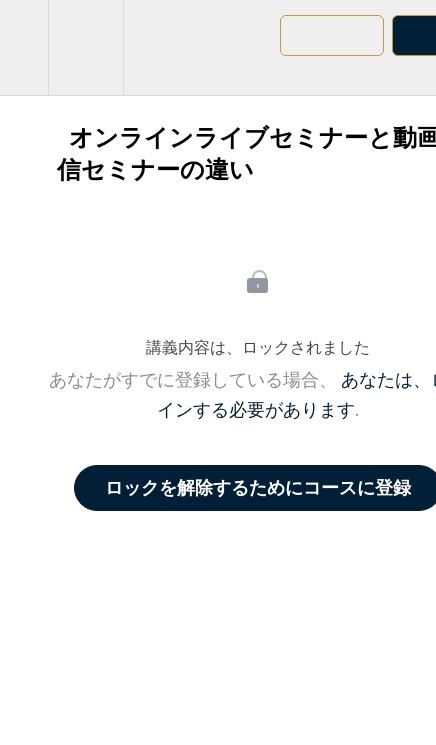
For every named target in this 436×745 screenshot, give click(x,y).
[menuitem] (85, 47)
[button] (24, 47)
